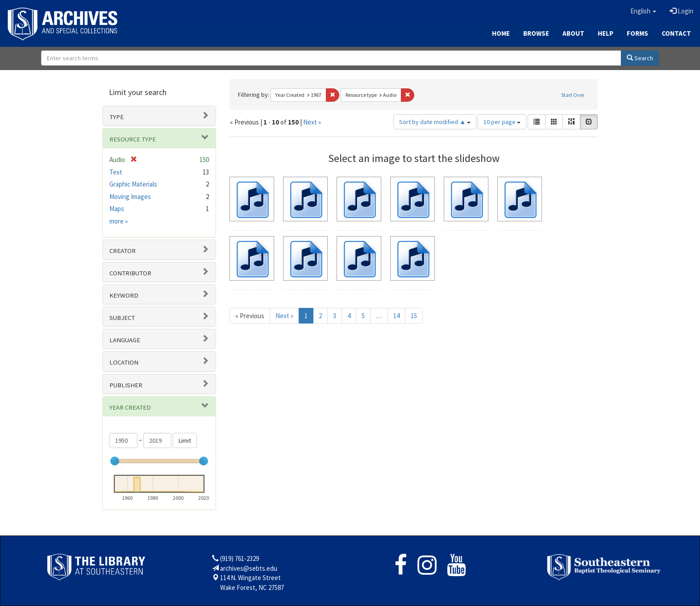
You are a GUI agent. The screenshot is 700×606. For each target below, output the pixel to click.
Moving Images (130, 197)
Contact (676, 33)
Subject (122, 318)
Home (501, 33)
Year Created (130, 407)
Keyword (124, 295)
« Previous (250, 316)
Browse (536, 33)
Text (116, 172)
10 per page (502, 122)
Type (117, 117)
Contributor (130, 273)
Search (640, 58)
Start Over (573, 95)
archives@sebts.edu (249, 568)
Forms (637, 33)
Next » (312, 122)
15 (414, 316)
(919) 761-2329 (240, 558)
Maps (117, 209)
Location (124, 362)
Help (606, 33)
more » (119, 221)
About (573, 33)
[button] (643, 11)
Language (125, 340)
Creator (123, 251)
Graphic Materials (133, 184)
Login (681, 11)
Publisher (126, 385)
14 (396, 316)
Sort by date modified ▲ (435, 122)
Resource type (133, 139)
